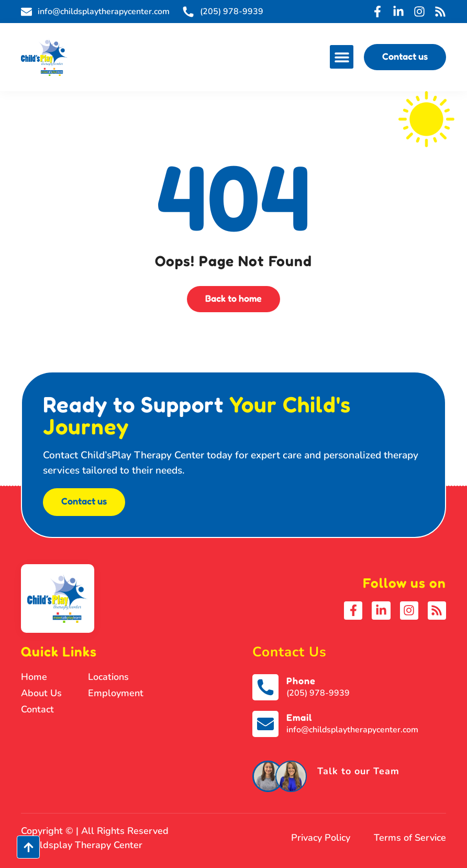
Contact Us (290, 652)
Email (299, 717)
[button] (342, 57)
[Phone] (265, 687)
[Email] (265, 724)
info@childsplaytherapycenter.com (352, 730)
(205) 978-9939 (318, 693)
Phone (301, 680)
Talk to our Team (358, 771)
